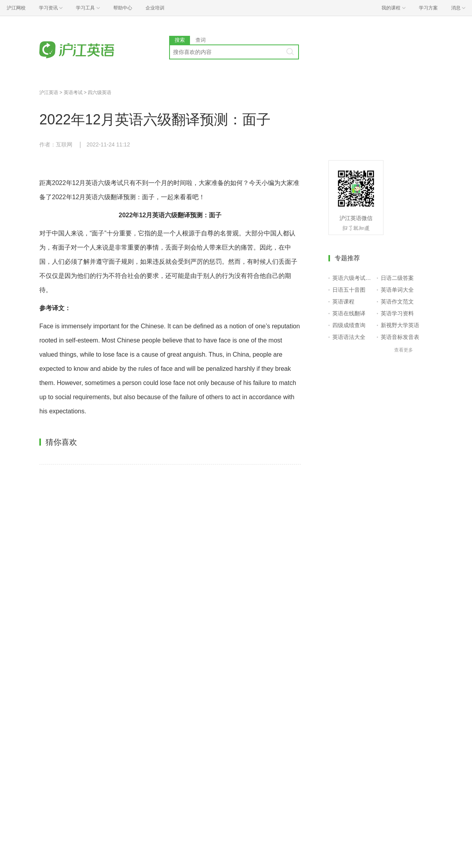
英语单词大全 (397, 290)
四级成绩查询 (349, 325)
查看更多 (404, 350)
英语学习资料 (397, 313)
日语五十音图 (349, 290)
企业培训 (155, 8)
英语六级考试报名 (353, 278)
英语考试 (73, 93)
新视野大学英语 (400, 325)
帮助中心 (123, 8)
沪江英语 (49, 93)
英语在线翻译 (349, 313)
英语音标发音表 (400, 337)
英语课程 (343, 302)
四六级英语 (100, 93)
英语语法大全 (349, 337)
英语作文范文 (397, 302)
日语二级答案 (397, 278)
